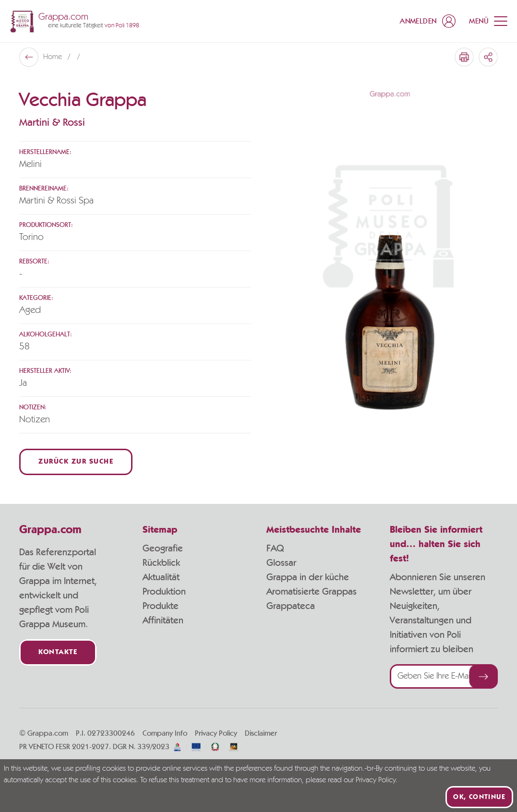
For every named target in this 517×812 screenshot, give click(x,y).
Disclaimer (261, 733)
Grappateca (291, 606)
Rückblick (161, 563)
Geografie (163, 549)
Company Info (165, 733)
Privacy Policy (216, 733)
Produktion (164, 592)
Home (54, 57)
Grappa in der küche (308, 577)
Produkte (161, 606)
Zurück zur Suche (76, 462)
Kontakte (58, 652)
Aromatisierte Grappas (312, 592)
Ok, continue (479, 797)
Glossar (281, 563)
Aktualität (161, 577)
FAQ (275, 549)
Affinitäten (163, 621)
